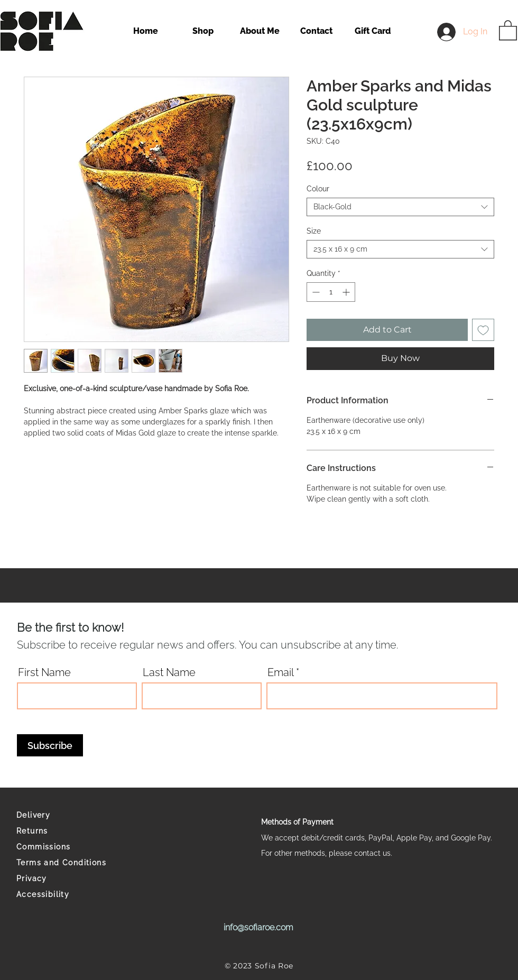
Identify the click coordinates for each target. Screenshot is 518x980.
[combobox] (400, 207)
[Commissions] (65, 847)
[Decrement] (315, 292)
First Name (44, 672)
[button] (508, 30)
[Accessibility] (65, 894)
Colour (318, 189)
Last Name (169, 672)
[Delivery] (65, 815)
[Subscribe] (50, 745)
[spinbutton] (331, 292)
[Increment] (347, 292)
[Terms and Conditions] (65, 863)
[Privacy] (65, 879)
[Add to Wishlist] (483, 330)
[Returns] (65, 831)
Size (314, 231)
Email (280, 672)
